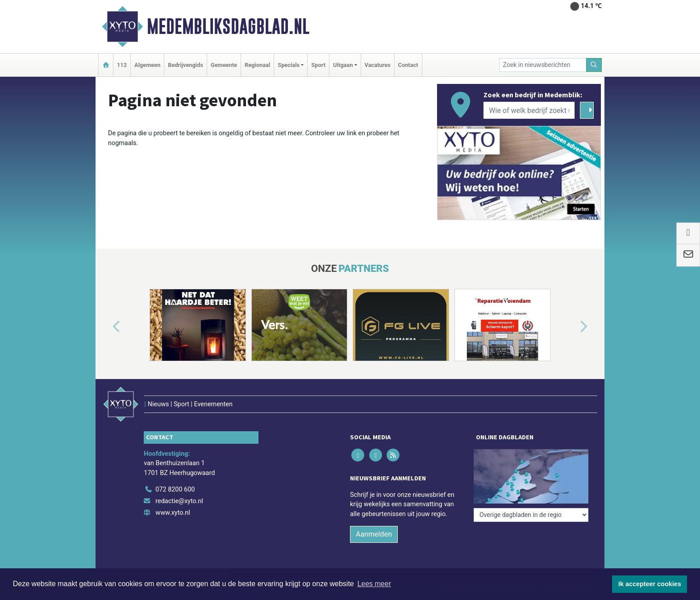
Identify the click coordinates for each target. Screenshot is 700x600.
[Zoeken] (594, 65)
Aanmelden (374, 534)
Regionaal (257, 65)
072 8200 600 (175, 490)
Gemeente (224, 65)
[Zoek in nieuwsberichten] (543, 65)
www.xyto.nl (173, 513)
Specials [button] (289, 65)
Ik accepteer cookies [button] (650, 584)
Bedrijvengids (185, 65)
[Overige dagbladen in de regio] (531, 515)
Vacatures (378, 65)
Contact (408, 65)
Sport (318, 65)
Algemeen (147, 65)
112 (122, 65)
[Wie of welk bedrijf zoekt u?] (529, 110)
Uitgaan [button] (343, 65)
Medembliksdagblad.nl (228, 26)
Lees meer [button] (374, 584)
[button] (106, 327)
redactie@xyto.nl (179, 501)
